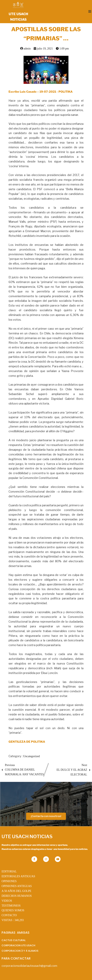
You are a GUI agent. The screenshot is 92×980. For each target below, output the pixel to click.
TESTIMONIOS (11, 906)
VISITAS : (13, 920)
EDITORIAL (9, 871)
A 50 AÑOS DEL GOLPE (16, 891)
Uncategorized (32, 756)
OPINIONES (9, 881)
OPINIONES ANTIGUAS (17, 886)
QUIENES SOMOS (13, 910)
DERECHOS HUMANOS (17, 896)
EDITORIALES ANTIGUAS (18, 876)
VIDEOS (7, 901)
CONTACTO (9, 915)
